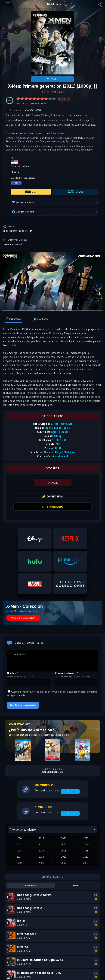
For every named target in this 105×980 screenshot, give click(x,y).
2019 (86, 844)
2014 (19, 857)
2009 (41, 863)
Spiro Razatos (73, 141)
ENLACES (53, 483)
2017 (41, 851)
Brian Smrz (51, 138)
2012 (64, 857)
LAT (53, 4)
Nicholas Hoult (72, 150)
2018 (19, 851)
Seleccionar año (16, 245)
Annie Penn (38, 138)
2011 (86, 857)
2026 (19, 838)
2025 (41, 838)
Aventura (29, 133)
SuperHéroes (58, 133)
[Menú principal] (10, 6)
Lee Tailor (40, 141)
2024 (64, 838)
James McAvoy (45, 146)
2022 (19, 844)
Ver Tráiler (52, 79)
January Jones (61, 146)
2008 (64, 863)
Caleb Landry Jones (26, 146)
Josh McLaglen (80, 138)
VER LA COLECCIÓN (23, 618)
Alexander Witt (23, 138)
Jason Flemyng (77, 146)
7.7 (31, 192)
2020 (64, 844)
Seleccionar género (18, 231)
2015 (86, 851)
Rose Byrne (87, 150)
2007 (86, 863)
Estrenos (31, 886)
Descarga (13, 319)
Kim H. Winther (26, 141)
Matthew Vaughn (56, 141)
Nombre (12, 673)
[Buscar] (100, 5)
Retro (76, 886)
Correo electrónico (67, 673)
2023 (86, 838)
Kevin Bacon (23, 150)
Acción (20, 133)
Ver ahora (70, 792)
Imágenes (40, 319)
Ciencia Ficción (42, 133)
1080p (16, 183)
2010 (19, 863)
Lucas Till (36, 150)
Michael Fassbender (52, 150)
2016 (64, 851)
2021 (41, 844)
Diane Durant (65, 138)
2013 (41, 857)
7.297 (76, 192)
